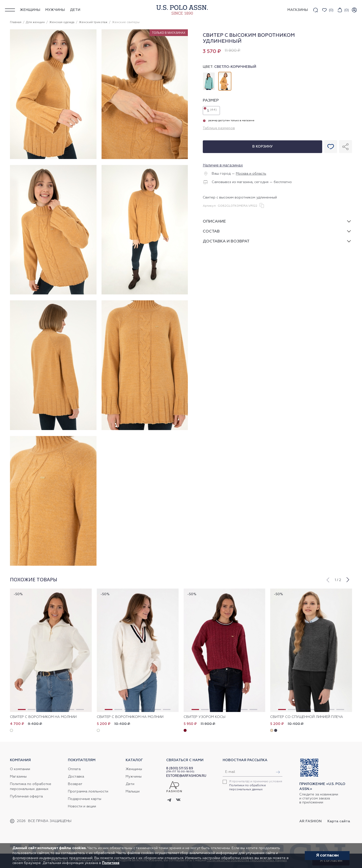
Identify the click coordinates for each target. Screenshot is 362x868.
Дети (75, 10)
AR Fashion (310, 821)
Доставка (76, 777)
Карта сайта (339, 821)
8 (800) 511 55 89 (180, 769)
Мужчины (55, 10)
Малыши (133, 791)
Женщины (30, 10)
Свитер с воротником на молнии (43, 717)
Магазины (18, 777)
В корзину (262, 147)
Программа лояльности (88, 791)
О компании (20, 769)
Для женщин (35, 22)
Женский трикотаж (93, 22)
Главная (16, 22)
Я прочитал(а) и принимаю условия (256, 786)
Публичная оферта (26, 796)
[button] (328, 579)
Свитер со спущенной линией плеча (307, 717)
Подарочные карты (85, 799)
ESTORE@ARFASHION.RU (186, 776)
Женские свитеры (126, 22)
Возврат (75, 784)
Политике (111, 863)
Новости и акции (82, 806)
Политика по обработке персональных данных (31, 787)
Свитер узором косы (205, 717)
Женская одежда (62, 22)
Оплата (74, 769)
